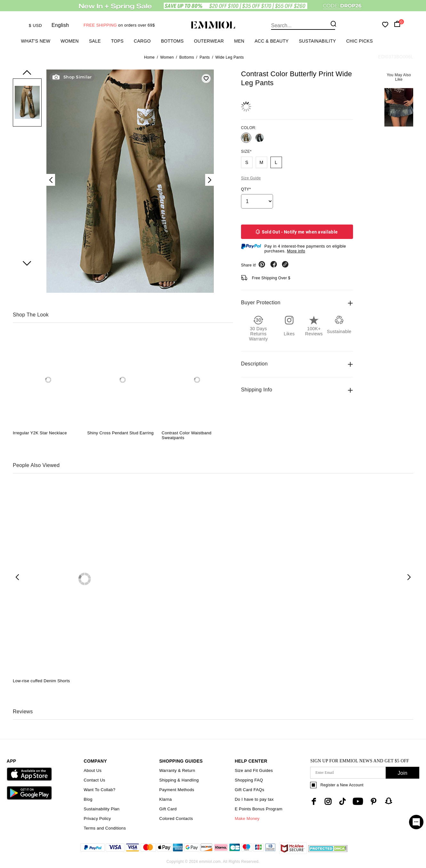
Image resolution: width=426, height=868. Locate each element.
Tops (117, 41)
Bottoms (172, 41)
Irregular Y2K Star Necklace (40, 433)
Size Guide (251, 178)
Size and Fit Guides (254, 770)
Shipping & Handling (179, 780)
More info (296, 251)
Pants (205, 57)
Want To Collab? (99, 790)
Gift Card (168, 809)
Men (239, 41)
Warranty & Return (177, 770)
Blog (88, 799)
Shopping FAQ (249, 780)
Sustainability (317, 41)
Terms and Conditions (105, 828)
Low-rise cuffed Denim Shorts (41, 681)
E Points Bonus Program (258, 809)
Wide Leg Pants (230, 57)
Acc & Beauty (271, 41)
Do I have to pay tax (254, 799)
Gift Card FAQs (249, 790)
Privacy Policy (97, 819)
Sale (95, 41)
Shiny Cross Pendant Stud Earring (120, 433)
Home (149, 57)
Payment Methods (177, 790)
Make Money (247, 819)
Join (402, 773)
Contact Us (94, 780)
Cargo (142, 41)
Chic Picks (360, 41)
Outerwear (209, 41)
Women (70, 41)
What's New (36, 41)
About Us (92, 770)
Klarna (165, 799)
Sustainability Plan (101, 809)
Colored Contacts (176, 819)
